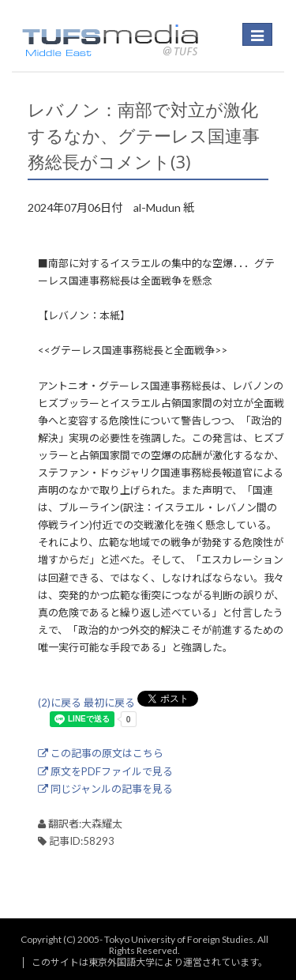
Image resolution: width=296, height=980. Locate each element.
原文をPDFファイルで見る (105, 771)
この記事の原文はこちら (101, 753)
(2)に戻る (60, 703)
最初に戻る (109, 703)
